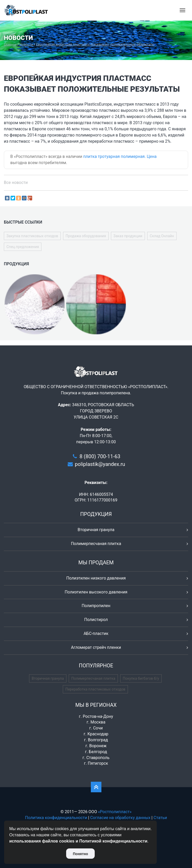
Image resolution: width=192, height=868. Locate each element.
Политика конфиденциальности (56, 818)
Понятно (80, 854)
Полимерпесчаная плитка (96, 544)
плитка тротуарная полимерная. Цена (120, 156)
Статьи (160, 818)
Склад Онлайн (162, 236)
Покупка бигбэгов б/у (141, 678)
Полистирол (96, 620)
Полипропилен (96, 606)
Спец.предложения (23, 247)
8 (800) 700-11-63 (100, 456)
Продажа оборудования (86, 236)
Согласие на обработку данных (120, 818)
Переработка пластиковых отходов (95, 689)
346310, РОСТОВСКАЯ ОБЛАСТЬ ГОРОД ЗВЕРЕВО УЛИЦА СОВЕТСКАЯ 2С (103, 411)
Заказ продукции (128, 236)
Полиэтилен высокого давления (96, 592)
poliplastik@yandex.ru (100, 464)
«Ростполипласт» (115, 812)
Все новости (16, 182)
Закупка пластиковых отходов (32, 236)
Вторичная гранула (96, 530)
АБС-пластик (96, 633)
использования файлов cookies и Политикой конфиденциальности (78, 841)
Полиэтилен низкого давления (96, 578)
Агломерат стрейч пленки (96, 647)
